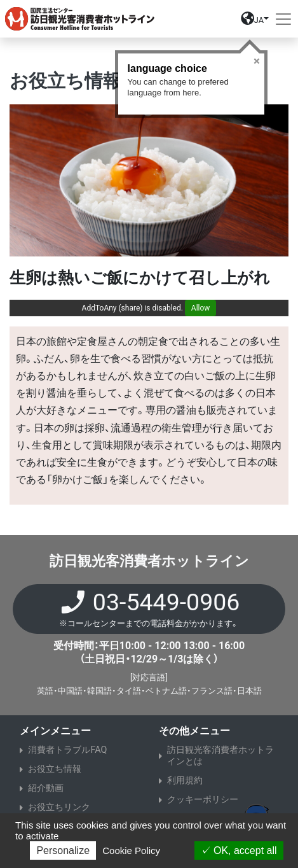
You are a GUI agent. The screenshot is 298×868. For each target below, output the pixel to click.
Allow (201, 308)
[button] (255, 21)
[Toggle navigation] (283, 19)
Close (257, 61)
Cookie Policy (131, 850)
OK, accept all (239, 850)
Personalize (63, 850)
